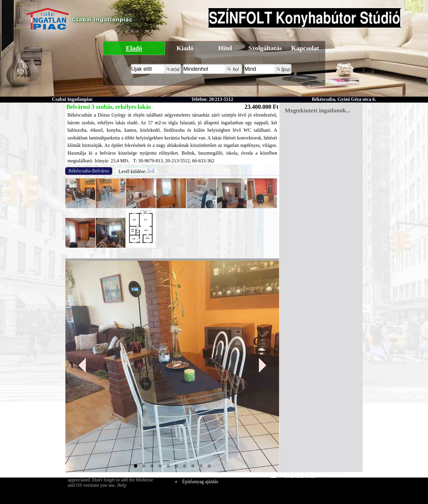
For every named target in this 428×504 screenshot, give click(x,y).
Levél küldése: (136, 171)
